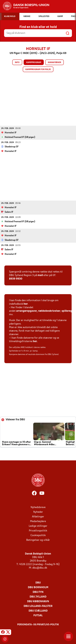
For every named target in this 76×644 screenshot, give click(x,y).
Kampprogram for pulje (38, 70)
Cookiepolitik (38, 535)
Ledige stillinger (38, 526)
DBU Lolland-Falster (38, 606)
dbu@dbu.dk (40, 568)
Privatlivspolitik (38, 531)
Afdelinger (38, 517)
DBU (38, 583)
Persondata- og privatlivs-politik (38, 625)
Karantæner (54, 62)
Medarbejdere (38, 521)
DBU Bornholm (38, 587)
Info (17, 62)
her (26, 304)
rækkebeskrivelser (49, 311)
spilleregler (68, 311)
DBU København (38, 601)
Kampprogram (34, 62)
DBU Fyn (38, 592)
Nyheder (38, 512)
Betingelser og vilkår (38, 540)
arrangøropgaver (26, 311)
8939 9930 (16, 279)
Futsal (38, 615)
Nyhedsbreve (38, 507)
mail (40, 275)
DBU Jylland (38, 597)
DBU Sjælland (38, 611)
